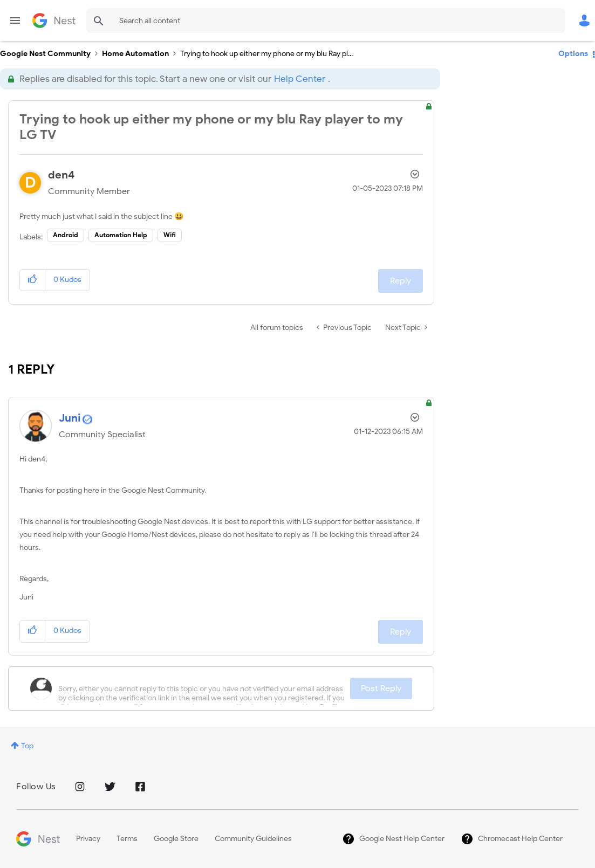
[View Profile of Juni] (70, 418)
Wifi (170, 235)
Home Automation (135, 54)
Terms (127, 839)
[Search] (326, 20)
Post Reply (381, 688)
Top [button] (27, 746)
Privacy (88, 839)
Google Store (176, 839)
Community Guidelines (253, 839)
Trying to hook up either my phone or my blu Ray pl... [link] (266, 54)
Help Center (300, 79)
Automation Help (121, 235)
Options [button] (573, 54)
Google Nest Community (54, 20)
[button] (33, 280)
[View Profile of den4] (61, 175)
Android (66, 235)
